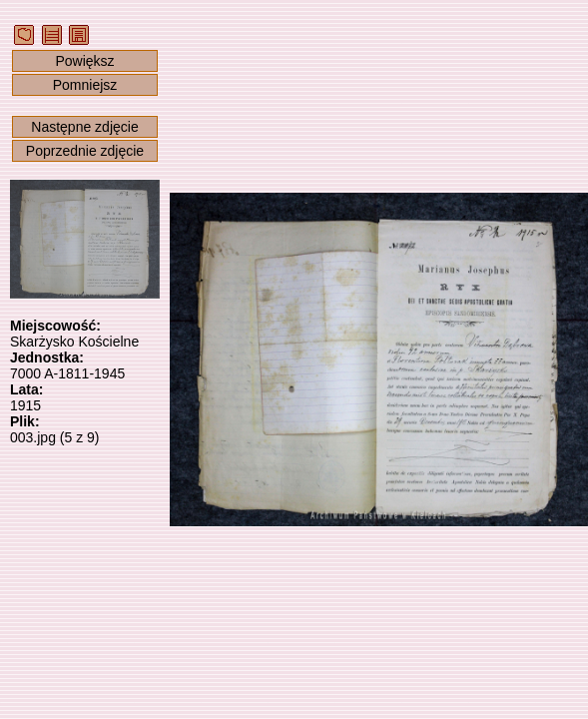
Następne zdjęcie (84, 127)
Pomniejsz (85, 85)
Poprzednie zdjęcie (85, 151)
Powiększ (84, 61)
